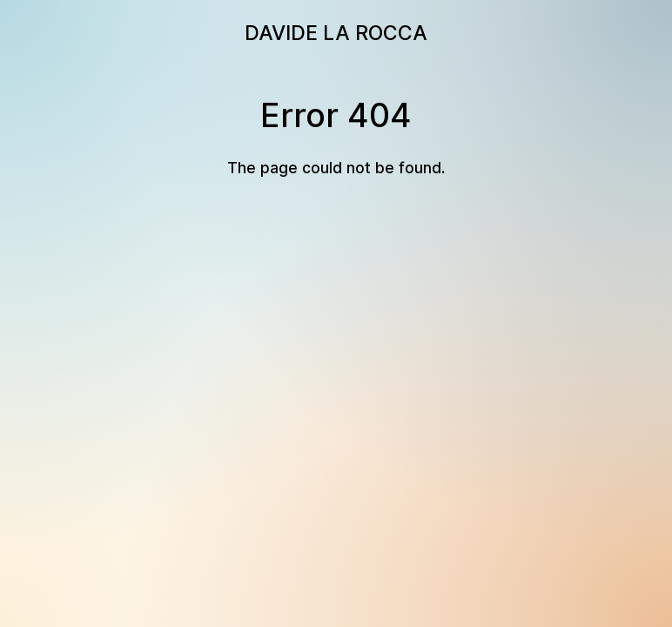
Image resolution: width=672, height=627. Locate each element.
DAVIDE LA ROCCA (336, 33)
